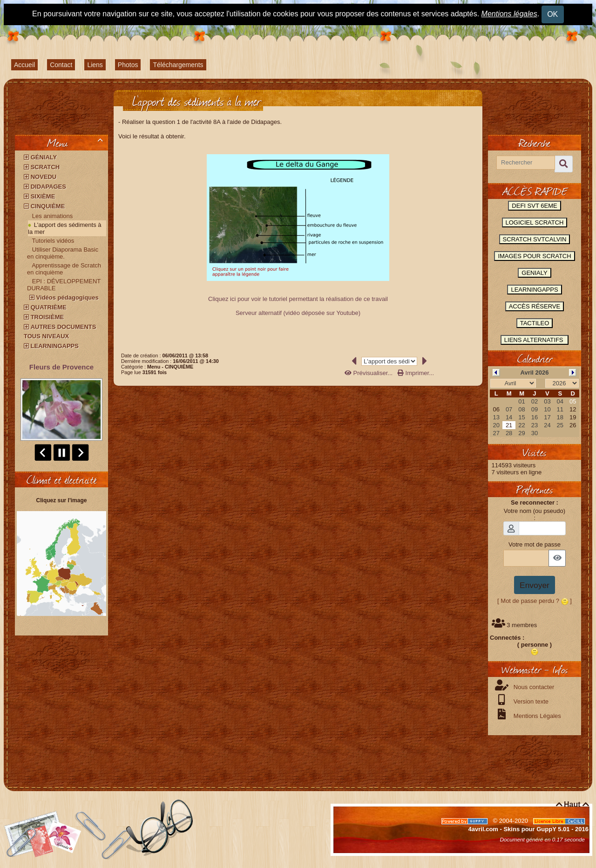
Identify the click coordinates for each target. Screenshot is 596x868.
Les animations (52, 216)
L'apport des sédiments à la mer (64, 228)
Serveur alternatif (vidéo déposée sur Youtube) (298, 313)
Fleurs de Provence (61, 367)
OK (552, 14)
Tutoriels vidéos (53, 241)
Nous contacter (533, 687)
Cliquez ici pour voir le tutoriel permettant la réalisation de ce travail (298, 299)
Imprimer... (416, 373)
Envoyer (535, 585)
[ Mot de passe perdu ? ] (535, 601)
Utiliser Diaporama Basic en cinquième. (63, 253)
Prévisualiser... (369, 373)
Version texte (530, 701)
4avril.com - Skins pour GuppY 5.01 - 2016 (528, 829)
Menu (77, 143)
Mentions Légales (536, 716)
